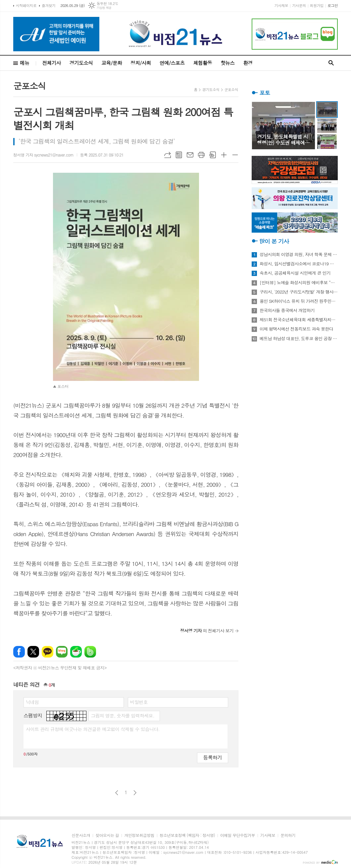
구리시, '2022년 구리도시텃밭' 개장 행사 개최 (299, 292)
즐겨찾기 (49, 5)
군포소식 (231, 90)
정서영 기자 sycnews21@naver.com (43, 155)
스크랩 (213, 155)
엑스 (33, 652)
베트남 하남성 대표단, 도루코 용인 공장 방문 (299, 339)
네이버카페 (76, 652)
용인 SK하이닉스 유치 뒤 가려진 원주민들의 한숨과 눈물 (299, 301)
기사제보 (281, 5)
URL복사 (168, 155)
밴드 (90, 652)
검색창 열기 (331, 63)
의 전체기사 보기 (207, 631)
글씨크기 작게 (235, 155)
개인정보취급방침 (139, 835)
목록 (179, 155)
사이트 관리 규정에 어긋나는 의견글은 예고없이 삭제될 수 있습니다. (93, 729)
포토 (265, 93)
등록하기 (213, 757)
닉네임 (32, 702)
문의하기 (288, 835)
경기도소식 (81, 63)
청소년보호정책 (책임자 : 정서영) (187, 835)
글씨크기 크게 (224, 155)
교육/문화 (112, 63)
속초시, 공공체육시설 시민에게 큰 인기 (295, 273)
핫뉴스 (227, 63)
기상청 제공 (104, 8)
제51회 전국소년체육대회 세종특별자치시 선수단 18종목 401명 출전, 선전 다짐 (299, 320)
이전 (117, 793)
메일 (190, 155)
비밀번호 (139, 702)
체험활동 (203, 63)
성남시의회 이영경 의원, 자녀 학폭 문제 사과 (299, 254)
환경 (248, 63)
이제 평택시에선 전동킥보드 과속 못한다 (296, 329)
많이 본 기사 (274, 241)
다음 (135, 793)
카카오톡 (48, 652)
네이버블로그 (62, 652)
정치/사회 (141, 63)
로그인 (333, 5)
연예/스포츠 (172, 63)
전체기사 (51, 63)
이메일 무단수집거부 (238, 835)
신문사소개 (81, 835)
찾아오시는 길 (107, 835)
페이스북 (19, 652)
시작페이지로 (26, 5)
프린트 (201, 155)
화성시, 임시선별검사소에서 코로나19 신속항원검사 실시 (299, 264)
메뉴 (25, 63)
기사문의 (299, 5)
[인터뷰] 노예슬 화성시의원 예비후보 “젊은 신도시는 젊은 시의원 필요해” (299, 283)
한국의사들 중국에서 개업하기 (287, 310)
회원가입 (317, 5)
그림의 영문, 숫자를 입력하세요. (122, 715)
